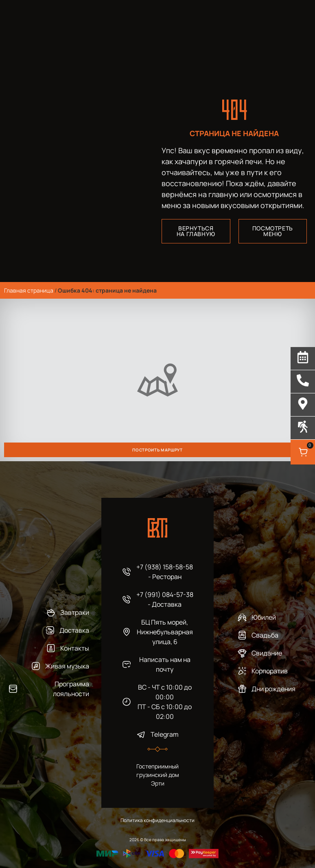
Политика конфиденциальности (157, 820)
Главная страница (29, 290)
